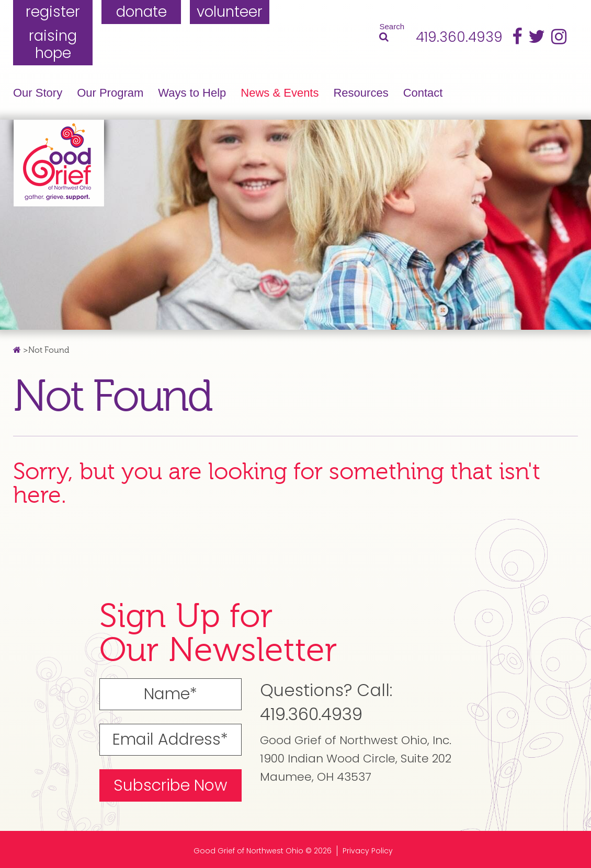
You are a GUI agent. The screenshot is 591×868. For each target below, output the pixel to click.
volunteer (230, 12)
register (53, 12)
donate (141, 12)
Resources (361, 93)
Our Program (110, 93)
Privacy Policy (368, 851)
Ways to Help (192, 93)
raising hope (53, 45)
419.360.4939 (459, 37)
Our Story (38, 93)
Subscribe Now (170, 785)
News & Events (280, 93)
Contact (423, 93)
